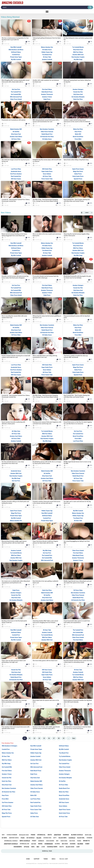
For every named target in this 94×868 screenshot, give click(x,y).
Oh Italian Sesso (35, 792)
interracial (41, 835)
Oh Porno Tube (63, 817)
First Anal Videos (7, 771)
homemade (49, 844)
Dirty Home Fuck (7, 785)
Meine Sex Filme (64, 792)
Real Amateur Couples (65, 760)
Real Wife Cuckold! (36, 746)
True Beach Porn (64, 753)
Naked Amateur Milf (36, 781)
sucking (73, 844)
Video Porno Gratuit (65, 767)
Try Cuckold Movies (65, 756)
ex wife (4, 838)
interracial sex (25, 844)
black (39, 838)
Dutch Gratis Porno (64, 813)
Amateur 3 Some (7, 774)
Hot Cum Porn (34, 764)
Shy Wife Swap (6, 764)
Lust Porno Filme (35, 799)
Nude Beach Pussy (36, 771)
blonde (80, 844)
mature (34, 844)
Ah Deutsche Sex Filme (8, 792)
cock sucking (50, 841)
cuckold (72, 838)
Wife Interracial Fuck (36, 767)
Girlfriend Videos (64, 746)
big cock (65, 844)
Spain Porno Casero (65, 810)
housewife (18, 847)
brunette (86, 841)
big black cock (24, 835)
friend (33, 835)
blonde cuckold (77, 835)
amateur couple (14, 838)
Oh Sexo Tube (6, 756)
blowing (57, 844)
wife (33, 847)
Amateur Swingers (64, 774)
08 (59, 738)
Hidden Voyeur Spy (36, 753)
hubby (87, 844)
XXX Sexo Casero (64, 802)
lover (43, 847)
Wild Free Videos (7, 760)
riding (40, 844)
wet (57, 841)
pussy (34, 841)
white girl (88, 835)
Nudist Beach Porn (64, 788)
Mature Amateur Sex (8, 753)
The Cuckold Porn (64, 764)
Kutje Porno (34, 774)
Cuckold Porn (6, 749)
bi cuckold (31, 838)
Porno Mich (5, 799)
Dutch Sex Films (7, 781)
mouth (62, 847)
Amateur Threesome (65, 771)
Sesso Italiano (63, 806)
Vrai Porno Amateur (8, 802)
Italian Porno (34, 813)
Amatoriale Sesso (64, 799)
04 (39, 738)
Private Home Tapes (36, 749)
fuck (23, 838)
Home (28, 859)
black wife (63, 838)
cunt (78, 847)
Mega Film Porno (7, 813)
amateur (57, 835)
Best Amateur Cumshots (9, 788)
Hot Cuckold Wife (7, 767)
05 (44, 738)
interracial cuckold (11, 841)
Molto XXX (33, 795)
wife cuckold (25, 841)
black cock (70, 847)
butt (55, 838)
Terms (46, 859)
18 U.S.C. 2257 (64, 859)
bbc (38, 847)
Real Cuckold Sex (35, 802)
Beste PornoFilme (64, 795)
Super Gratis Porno (36, 806)
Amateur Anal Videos (36, 785)
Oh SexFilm (62, 781)
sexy (3, 835)
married (66, 835)
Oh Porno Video (63, 785)
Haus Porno (5, 795)
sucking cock (47, 838)
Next (74, 738)
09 (64, 738)
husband (89, 838)
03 (34, 738)
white (50, 835)
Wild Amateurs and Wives (16, 50)
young (79, 841)
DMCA (54, 859)
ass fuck (72, 841)
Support (37, 859)
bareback (41, 841)
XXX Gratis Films (7, 806)
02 (30, 738)
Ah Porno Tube (6, 810)
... (68, 738)
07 (54, 738)
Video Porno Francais (37, 788)
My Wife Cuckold (64, 749)
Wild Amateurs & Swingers (10, 746)
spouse (27, 847)
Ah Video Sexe (35, 817)
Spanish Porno (6, 817)
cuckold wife (52, 847)
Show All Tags (47, 851)
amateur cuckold (11, 844)
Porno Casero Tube (36, 810)
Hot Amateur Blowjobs (65, 778)
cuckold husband (12, 835)
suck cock (64, 841)
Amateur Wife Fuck (36, 760)
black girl (81, 838)
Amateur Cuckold (35, 756)
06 (49, 738)
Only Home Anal (35, 778)
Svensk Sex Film (7, 778)
